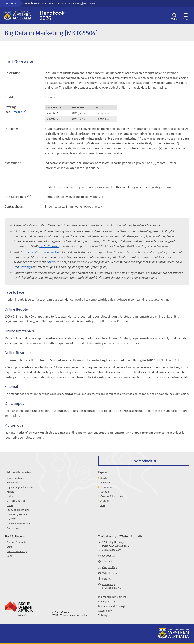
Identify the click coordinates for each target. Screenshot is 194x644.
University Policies (17, 514)
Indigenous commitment (112, 597)
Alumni (104, 501)
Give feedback (142, 461)
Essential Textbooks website (43, 252)
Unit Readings (23, 267)
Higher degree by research (22, 487)
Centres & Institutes (112, 496)
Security (107, 579)
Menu (186, 16)
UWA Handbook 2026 (18, 472)
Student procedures (18, 510)
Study (104, 478)
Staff (9, 547)
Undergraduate (15, 478)
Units (50, 3)
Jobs (10, 556)
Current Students (17, 542)
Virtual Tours (110, 573)
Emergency (109, 584)
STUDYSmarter (49, 246)
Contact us (13, 528)
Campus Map (110, 567)
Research (106, 482)
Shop (103, 505)
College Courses (16, 501)
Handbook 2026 (34, 3)
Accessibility (105, 611)
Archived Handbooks (19, 524)
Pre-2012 (12, 519)
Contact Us (108, 556)
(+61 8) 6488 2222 (112, 588)
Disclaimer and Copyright (112, 606)
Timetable (18, 112)
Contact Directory (17, 551)
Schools (105, 492)
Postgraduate (14, 482)
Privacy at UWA (107, 601)
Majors (11, 492)
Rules (10, 505)
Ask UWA (107, 562)
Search (174, 16)
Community (107, 487)
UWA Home (11, 3)
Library (52, 262)
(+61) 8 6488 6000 (112, 550)
